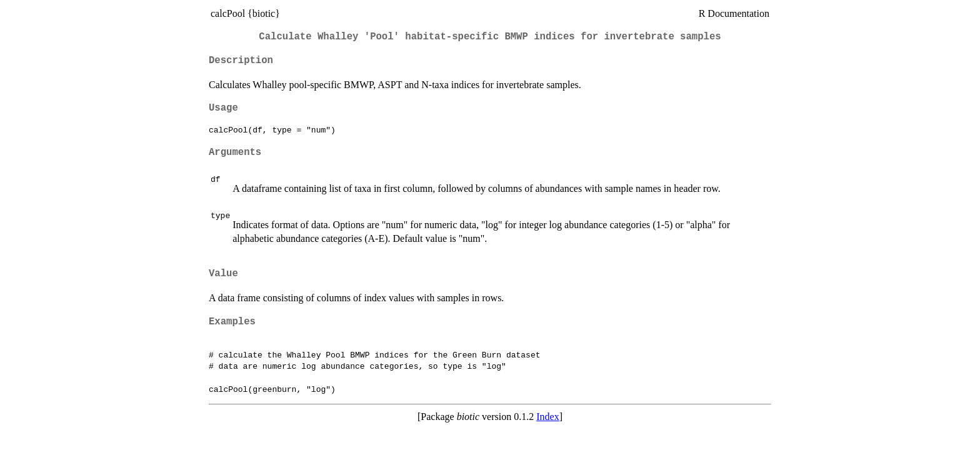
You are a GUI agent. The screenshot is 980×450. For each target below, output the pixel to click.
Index (547, 417)
